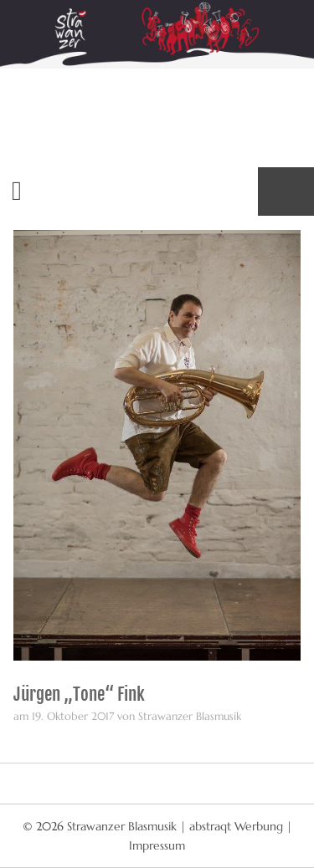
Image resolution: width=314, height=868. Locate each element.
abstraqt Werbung (236, 826)
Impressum (157, 845)
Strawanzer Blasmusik (124, 826)
